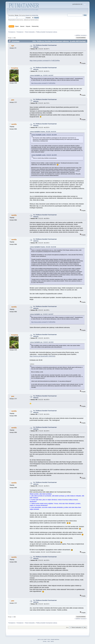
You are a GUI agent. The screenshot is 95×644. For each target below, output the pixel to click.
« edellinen (78, 35)
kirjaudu (28, 15)
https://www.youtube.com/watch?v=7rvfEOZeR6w (45, 61)
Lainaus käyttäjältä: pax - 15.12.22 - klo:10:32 (42, 342)
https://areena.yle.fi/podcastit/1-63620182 (42, 356)
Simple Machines (55, 639)
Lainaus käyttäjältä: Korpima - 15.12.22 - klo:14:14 (43, 132)
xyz (13, 46)
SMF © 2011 (47, 639)
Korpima (15, 68)
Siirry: (67, 627)
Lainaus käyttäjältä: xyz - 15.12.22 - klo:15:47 (42, 75)
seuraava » (84, 35)
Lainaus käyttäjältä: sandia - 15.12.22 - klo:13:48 (44, 135)
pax (13, 100)
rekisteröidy (35, 15)
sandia (14, 124)
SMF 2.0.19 (40, 639)
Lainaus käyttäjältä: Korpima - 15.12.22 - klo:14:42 (43, 247)
